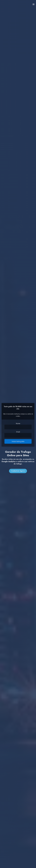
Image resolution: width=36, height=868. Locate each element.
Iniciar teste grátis (18, 439)
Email (18, 431)
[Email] (18, 434)
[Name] (18, 427)
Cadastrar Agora (18, 474)
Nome (18, 424)
